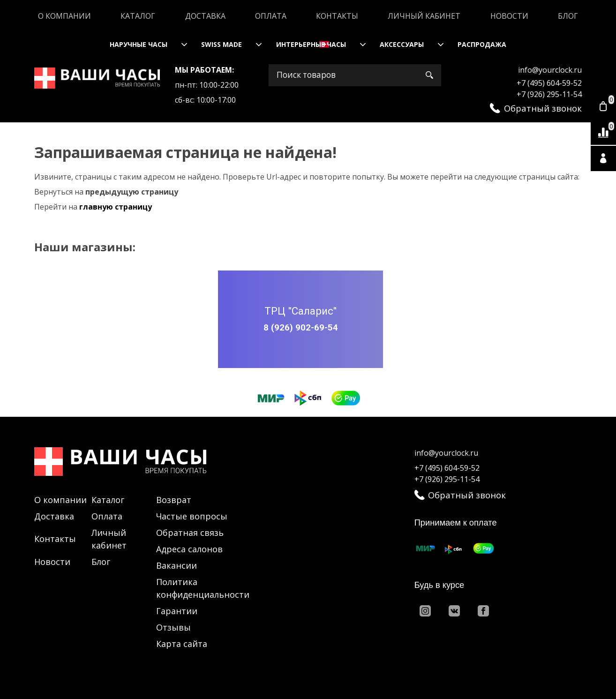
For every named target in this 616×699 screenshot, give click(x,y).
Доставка (205, 16)
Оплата (271, 16)
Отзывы (173, 627)
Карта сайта (182, 644)
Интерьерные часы (311, 44)
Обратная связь (190, 533)
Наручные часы (139, 44)
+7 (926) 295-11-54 (549, 94)
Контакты (337, 16)
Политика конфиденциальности (203, 588)
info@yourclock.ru (550, 70)
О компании (64, 16)
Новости (509, 16)
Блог (568, 16)
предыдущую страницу (132, 192)
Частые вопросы (192, 516)
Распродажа (482, 44)
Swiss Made (222, 44)
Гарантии (177, 611)
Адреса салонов (189, 549)
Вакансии (177, 565)
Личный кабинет (424, 16)
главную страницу (116, 207)
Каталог (138, 16)
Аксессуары (402, 44)
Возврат (174, 500)
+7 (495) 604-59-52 (549, 83)
